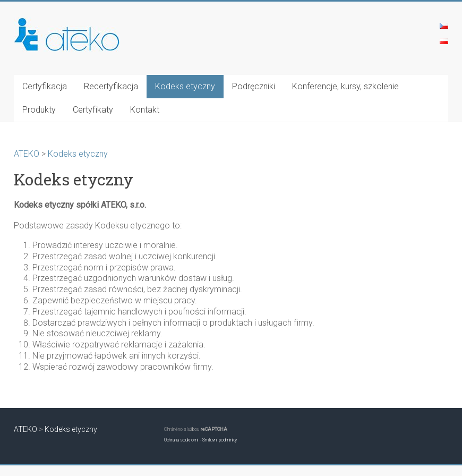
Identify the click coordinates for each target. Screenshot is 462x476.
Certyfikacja (45, 86)
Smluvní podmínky (220, 440)
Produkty (39, 110)
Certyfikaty (93, 110)
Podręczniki (254, 86)
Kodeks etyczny (185, 86)
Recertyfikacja (111, 86)
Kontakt (145, 110)
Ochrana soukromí (181, 440)
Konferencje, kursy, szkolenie (345, 86)
